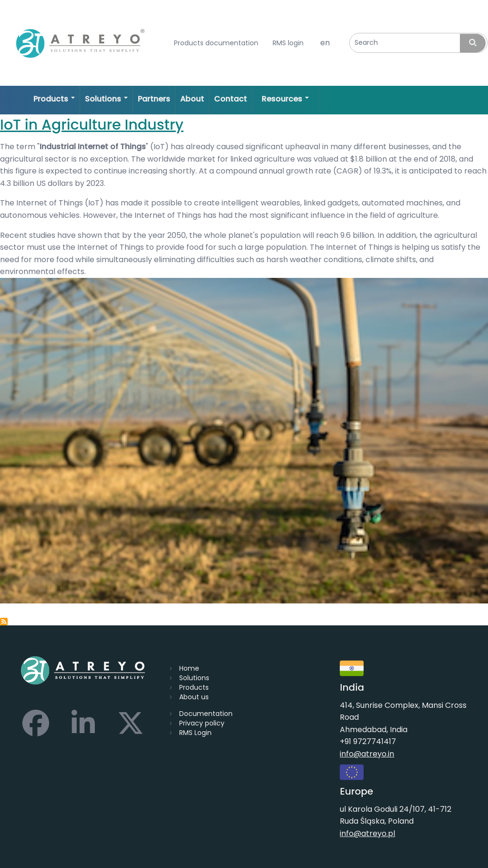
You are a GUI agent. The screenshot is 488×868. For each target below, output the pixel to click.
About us (194, 697)
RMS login (288, 43)
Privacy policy (202, 723)
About (192, 99)
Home (189, 668)
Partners (154, 99)
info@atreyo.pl (367, 833)
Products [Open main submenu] (54, 99)
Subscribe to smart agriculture (4, 622)
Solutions (194, 678)
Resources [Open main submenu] (285, 99)
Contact (230, 99)
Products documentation (216, 43)
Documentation (206, 714)
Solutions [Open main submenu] (106, 99)
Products (194, 687)
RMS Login (195, 733)
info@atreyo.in (367, 754)
